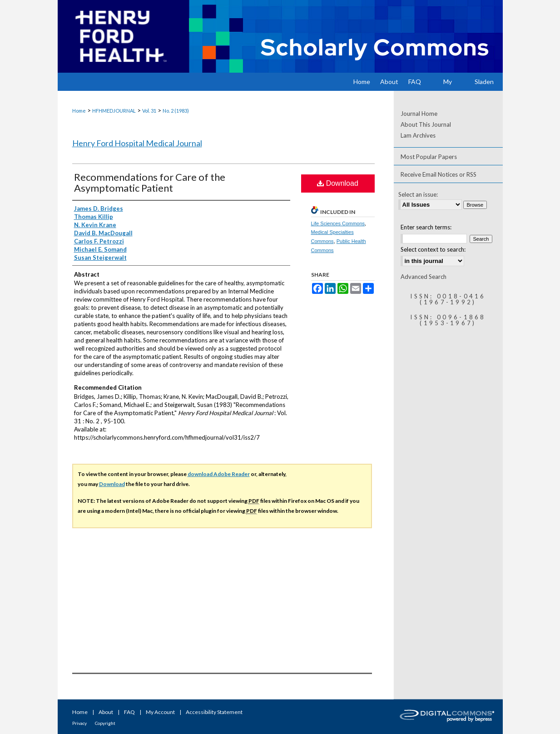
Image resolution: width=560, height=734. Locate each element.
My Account (160, 712)
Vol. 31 (149, 111)
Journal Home (419, 114)
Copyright (105, 723)
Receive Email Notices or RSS (439, 174)
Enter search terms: (426, 227)
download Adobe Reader (219, 474)
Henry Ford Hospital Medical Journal (137, 143)
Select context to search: (433, 249)
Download (338, 183)
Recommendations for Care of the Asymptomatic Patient (150, 182)
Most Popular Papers (429, 157)
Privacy (79, 723)
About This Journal (426, 124)
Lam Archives (418, 135)
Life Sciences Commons (338, 223)
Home (79, 111)
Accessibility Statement (214, 712)
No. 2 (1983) (176, 111)
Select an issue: (418, 194)
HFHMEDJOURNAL (114, 111)
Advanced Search (424, 277)
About (106, 712)
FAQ (129, 712)
